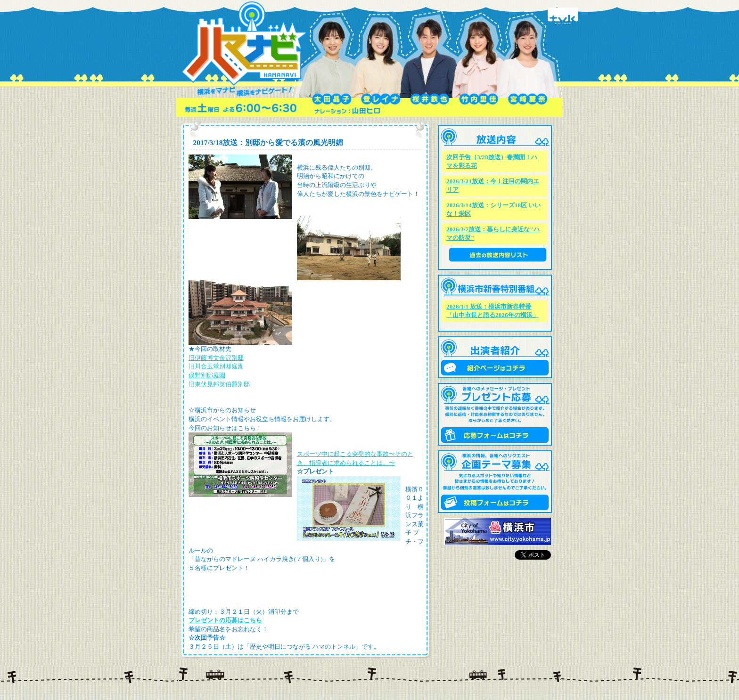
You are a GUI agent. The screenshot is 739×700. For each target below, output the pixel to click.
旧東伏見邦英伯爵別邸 (219, 384)
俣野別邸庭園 (207, 375)
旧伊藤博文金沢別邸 (216, 358)
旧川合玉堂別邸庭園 (216, 366)
